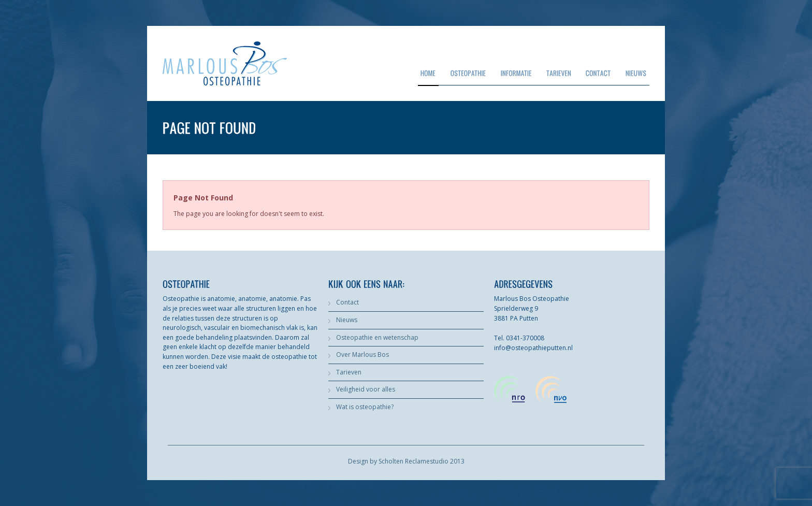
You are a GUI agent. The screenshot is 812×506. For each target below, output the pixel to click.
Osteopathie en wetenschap (377, 337)
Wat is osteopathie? (365, 407)
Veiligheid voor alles (366, 389)
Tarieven (349, 372)
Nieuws (347, 320)
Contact (347, 302)
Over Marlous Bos (363, 355)
